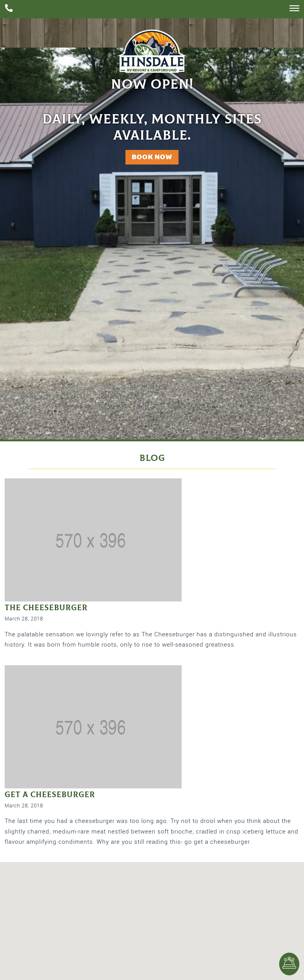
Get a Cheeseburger (50, 795)
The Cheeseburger (46, 608)
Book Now (152, 157)
